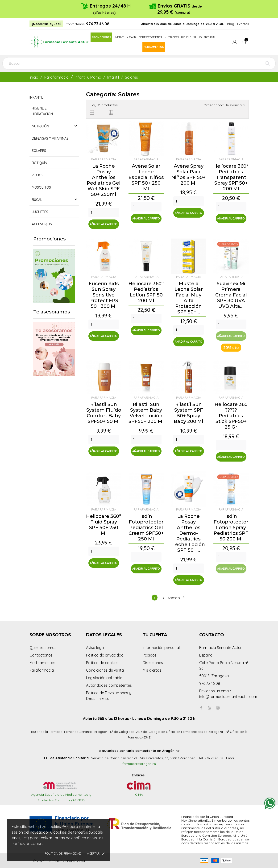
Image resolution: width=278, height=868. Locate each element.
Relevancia (235, 105)
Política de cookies (28, 844)
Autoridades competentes (109, 685)
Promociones (101, 37)
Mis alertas (152, 670)
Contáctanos (75, 24)
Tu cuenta (155, 635)
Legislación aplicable (104, 678)
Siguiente (176, 598)
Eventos (243, 24)
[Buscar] (139, 63)
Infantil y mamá (126, 37)
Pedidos (150, 655)
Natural (210, 37)
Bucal (37, 200)
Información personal (161, 648)
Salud (197, 37)
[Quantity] (104, 212)
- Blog (230, 24)
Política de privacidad (63, 853)
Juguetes (40, 212)
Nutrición (172, 37)
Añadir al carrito (104, 224)
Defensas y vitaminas (50, 138)
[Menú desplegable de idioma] (235, 43)
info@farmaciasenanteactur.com (228, 697)
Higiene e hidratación (42, 111)
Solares (39, 151)
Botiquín (39, 163)
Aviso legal (95, 648)
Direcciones (153, 663)
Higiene (186, 37)
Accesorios (42, 224)
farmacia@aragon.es (139, 764)
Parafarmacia (42, 670)
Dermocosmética (151, 37)
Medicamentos (154, 47)
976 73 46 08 (98, 24)
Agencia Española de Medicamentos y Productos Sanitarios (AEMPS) (61, 793)
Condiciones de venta (105, 670)
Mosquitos (41, 187)
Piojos (38, 175)
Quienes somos (43, 648)
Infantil (36, 97)
